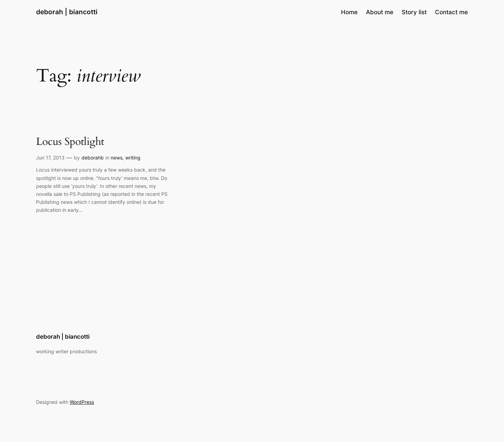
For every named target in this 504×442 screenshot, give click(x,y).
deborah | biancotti (67, 12)
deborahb (93, 158)
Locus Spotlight (70, 142)
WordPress (82, 402)
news (117, 158)
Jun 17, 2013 (50, 158)
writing (133, 158)
